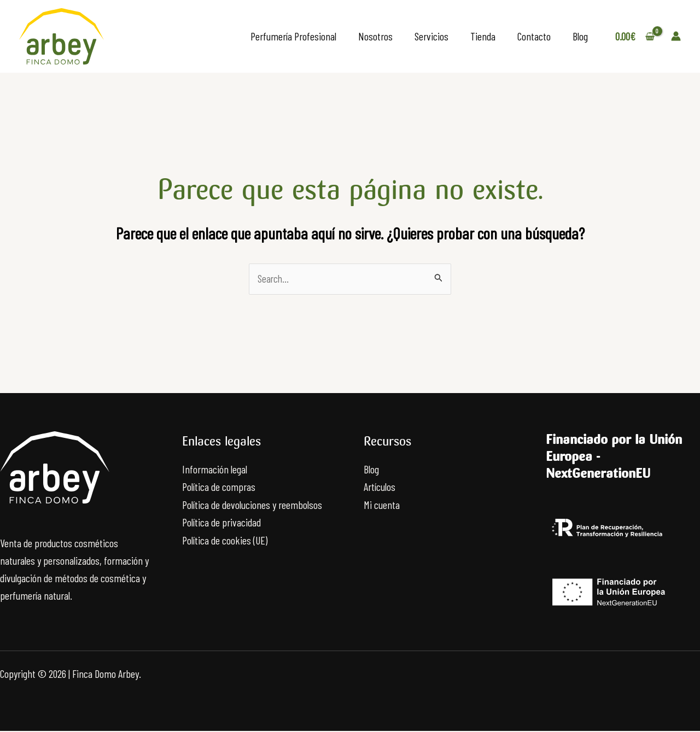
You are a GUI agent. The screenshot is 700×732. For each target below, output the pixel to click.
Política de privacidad (221, 522)
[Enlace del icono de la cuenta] (676, 36)
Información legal (215, 470)
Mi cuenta (382, 505)
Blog (580, 36)
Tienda (483, 36)
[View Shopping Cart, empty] (635, 36)
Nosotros (375, 36)
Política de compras (219, 487)
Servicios (431, 36)
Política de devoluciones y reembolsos (252, 505)
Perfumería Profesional (293, 36)
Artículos (380, 487)
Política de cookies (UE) (225, 540)
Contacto (534, 36)
